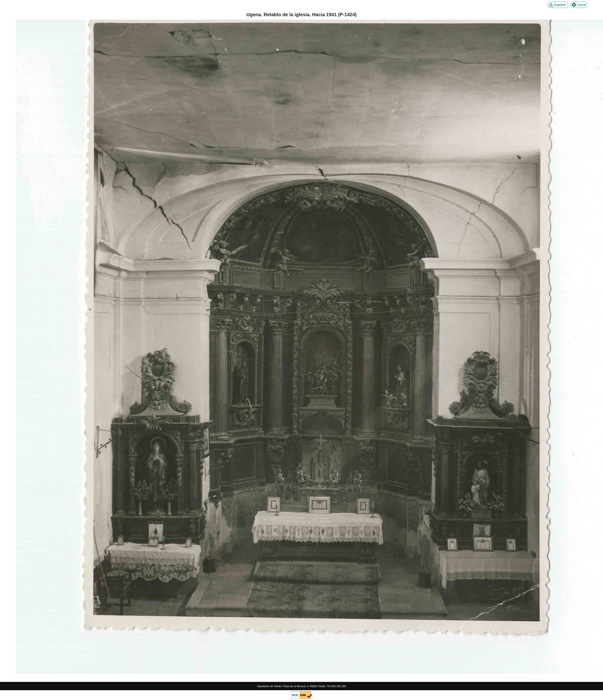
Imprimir (558, 5)
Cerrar (579, 5)
